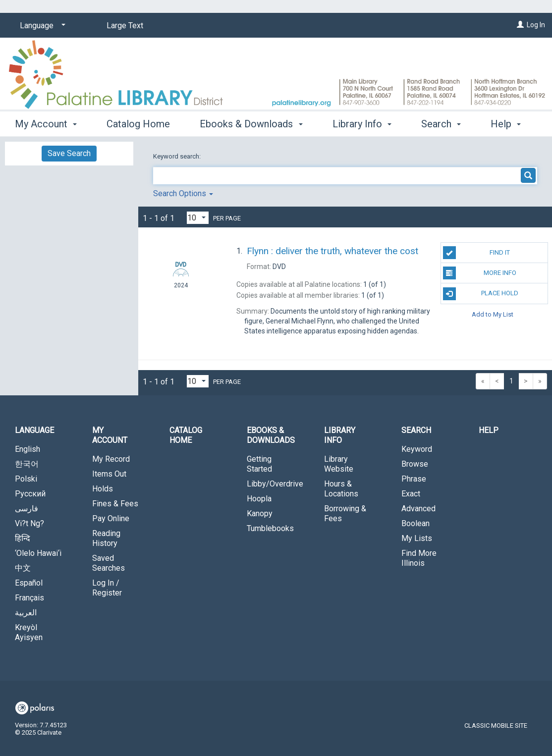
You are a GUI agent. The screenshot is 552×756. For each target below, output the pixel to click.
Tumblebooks (270, 528)
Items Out (109, 474)
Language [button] (34, 430)
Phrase (414, 479)
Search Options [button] (183, 193)
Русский (30, 494)
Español (29, 583)
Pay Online (111, 518)
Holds (103, 489)
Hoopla (259, 499)
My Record (111, 459)
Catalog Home (138, 122)
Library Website (339, 464)
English (28, 449)
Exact (411, 494)
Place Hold (481, 294)
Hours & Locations (341, 489)
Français (29, 598)
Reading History (106, 538)
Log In (536, 25)
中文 (23, 568)
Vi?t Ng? (29, 523)
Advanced (418, 509)
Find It (477, 253)
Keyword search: (178, 156)
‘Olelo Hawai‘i (38, 553)
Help (489, 430)
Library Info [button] (362, 122)
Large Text (125, 26)
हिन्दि (23, 538)
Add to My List (493, 314)
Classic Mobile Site (496, 726)
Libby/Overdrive (275, 484)
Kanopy (260, 513)
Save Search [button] (69, 153)
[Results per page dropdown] (198, 218)
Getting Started (259, 464)
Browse (415, 464)
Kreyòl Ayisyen (29, 632)
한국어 (27, 464)
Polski (26, 479)
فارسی (27, 509)
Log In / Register (107, 588)
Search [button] (416, 430)
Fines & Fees (115, 504)
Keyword (417, 449)
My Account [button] (46, 122)
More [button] (441, 124)
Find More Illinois (419, 558)
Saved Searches (109, 563)
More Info (480, 273)
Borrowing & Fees (345, 513)
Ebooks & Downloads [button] (251, 122)
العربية (26, 613)
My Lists (417, 538)
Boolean (415, 523)
